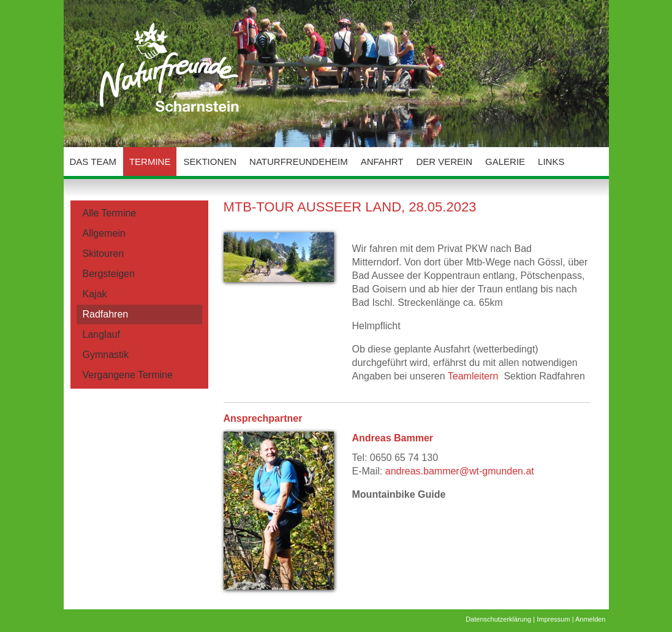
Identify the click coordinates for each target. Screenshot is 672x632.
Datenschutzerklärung (498, 619)
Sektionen (210, 162)
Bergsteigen (109, 274)
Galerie (505, 162)
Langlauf (101, 334)
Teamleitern (473, 376)
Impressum (553, 619)
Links (551, 162)
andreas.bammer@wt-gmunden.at (460, 471)
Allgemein (104, 233)
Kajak (95, 294)
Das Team (93, 162)
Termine (150, 162)
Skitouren (104, 253)
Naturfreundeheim (299, 162)
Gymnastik (106, 355)
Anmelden (591, 619)
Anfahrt (382, 162)
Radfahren (106, 314)
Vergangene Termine (128, 375)
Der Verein (444, 162)
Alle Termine (110, 213)
